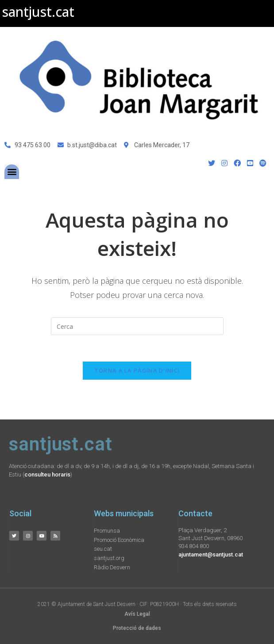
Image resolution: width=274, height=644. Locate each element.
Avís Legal (137, 614)
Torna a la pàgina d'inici (137, 370)
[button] (12, 172)
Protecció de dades (137, 628)
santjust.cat (38, 12)
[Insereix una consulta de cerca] (137, 326)
